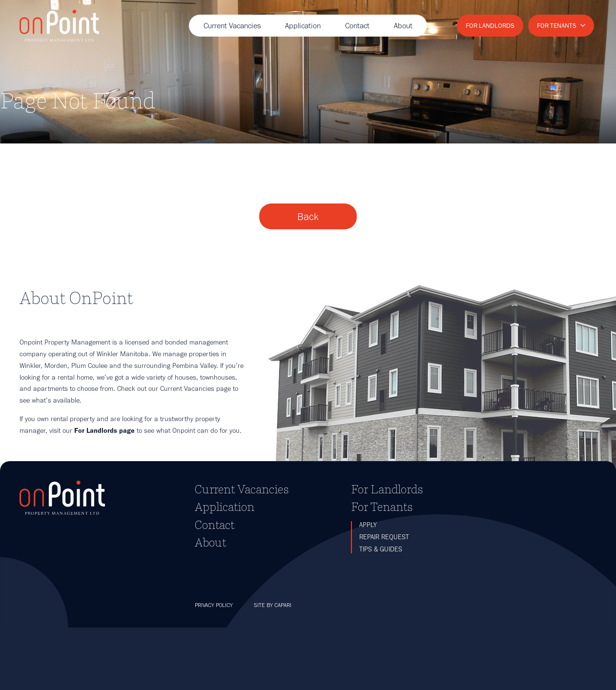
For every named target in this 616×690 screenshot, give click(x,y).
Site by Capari (273, 668)
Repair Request (384, 599)
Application (303, 26)
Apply (368, 587)
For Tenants (557, 25)
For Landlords (490, 25)
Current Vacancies (232, 26)
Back (308, 274)
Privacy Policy (214, 668)
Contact (357, 26)
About (403, 26)
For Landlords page (104, 493)
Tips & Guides (381, 612)
